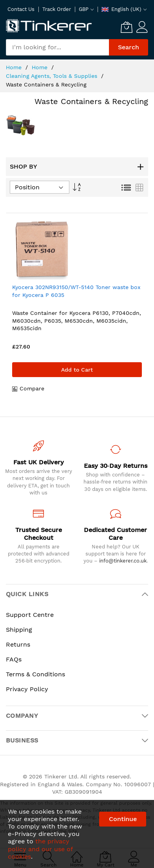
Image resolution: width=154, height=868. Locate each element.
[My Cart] (127, 27)
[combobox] (57, 47)
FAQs (14, 659)
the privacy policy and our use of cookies (40, 849)
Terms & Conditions (35, 674)
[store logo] (49, 26)
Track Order (57, 9)
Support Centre (30, 615)
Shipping (19, 630)
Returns (18, 644)
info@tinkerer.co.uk (123, 561)
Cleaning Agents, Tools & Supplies (53, 76)
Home (15, 67)
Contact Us (21, 9)
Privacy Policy (27, 689)
